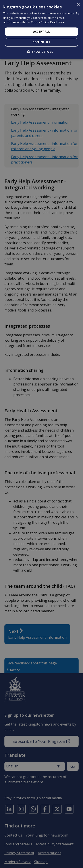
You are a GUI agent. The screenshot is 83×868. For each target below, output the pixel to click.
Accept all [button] (42, 32)
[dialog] (41, 29)
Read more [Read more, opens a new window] (58, 22)
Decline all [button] (41, 42)
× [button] (78, 5)
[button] (41, 52)
